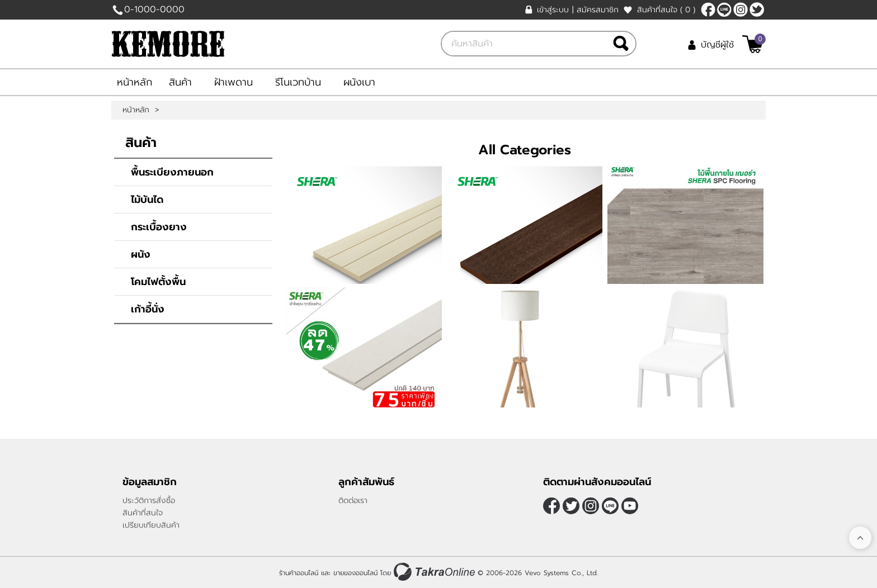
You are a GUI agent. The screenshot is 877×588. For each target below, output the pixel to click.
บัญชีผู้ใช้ (717, 45)
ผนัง (141, 254)
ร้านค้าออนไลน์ (299, 573)
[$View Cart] (753, 44)
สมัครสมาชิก (598, 10)
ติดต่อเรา (353, 501)
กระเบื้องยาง (159, 227)
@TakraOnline (724, 10)
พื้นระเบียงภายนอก (172, 172)
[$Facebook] (708, 10)
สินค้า (180, 82)
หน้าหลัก (135, 82)
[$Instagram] (741, 10)
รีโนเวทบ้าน (298, 82)
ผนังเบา (359, 82)
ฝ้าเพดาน (234, 82)
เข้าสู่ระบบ (553, 10)
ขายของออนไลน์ (355, 573)
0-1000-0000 (154, 10)
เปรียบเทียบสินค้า (151, 525)
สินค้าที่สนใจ (666, 10)
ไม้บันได (147, 200)
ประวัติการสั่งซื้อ (149, 501)
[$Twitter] (757, 10)
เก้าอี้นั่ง (148, 309)
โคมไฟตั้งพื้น (158, 282)
